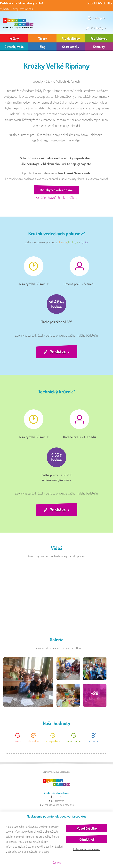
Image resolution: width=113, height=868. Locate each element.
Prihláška (58, 352)
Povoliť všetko (87, 828)
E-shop (97, 18)
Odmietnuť (87, 839)
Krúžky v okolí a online (57, 190)
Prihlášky (97, 28)
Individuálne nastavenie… (87, 849)
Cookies (57, 862)
